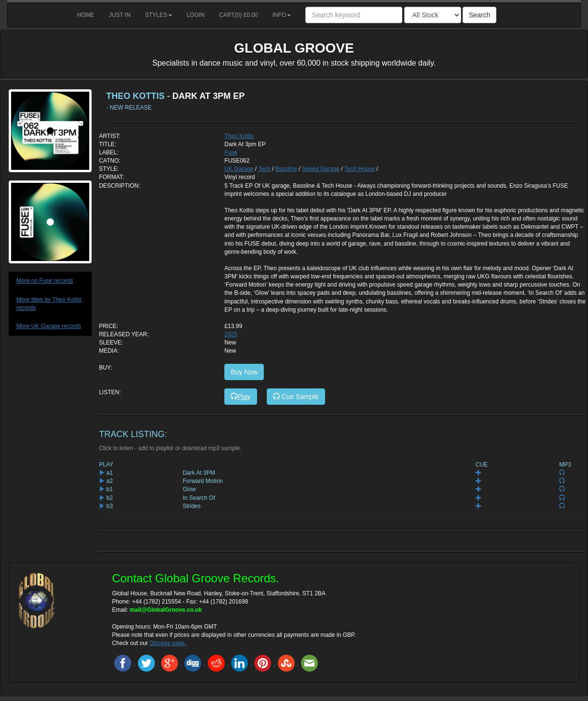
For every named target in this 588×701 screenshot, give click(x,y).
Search (479, 15)
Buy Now (244, 372)
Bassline (286, 169)
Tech (264, 169)
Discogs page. (168, 643)
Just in (120, 15)
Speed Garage (321, 169)
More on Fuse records (45, 281)
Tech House (360, 169)
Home (86, 15)
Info (282, 15)
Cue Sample (296, 397)
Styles (159, 15)
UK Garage (239, 169)
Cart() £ (239, 15)
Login (196, 15)
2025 (231, 334)
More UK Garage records (49, 326)
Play (240, 397)
